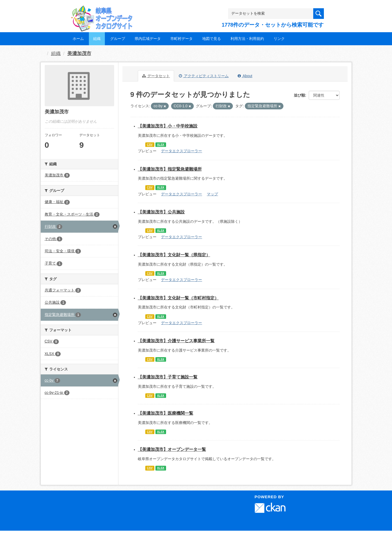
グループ (118, 39)
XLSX (161, 145)
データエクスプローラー (181, 151)
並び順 (299, 95)
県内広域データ (148, 39)
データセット (156, 76)
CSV (150, 145)
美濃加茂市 (79, 53)
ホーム (78, 39)
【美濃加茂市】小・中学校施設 (168, 126)
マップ (212, 194)
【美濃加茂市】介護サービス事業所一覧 (176, 341)
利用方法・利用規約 (247, 39)
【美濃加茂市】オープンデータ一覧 (172, 449)
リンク (279, 39)
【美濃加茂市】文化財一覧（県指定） (174, 255)
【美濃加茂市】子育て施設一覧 (168, 377)
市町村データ (181, 39)
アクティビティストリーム (204, 76)
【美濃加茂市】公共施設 (161, 212)
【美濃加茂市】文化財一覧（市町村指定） (178, 298)
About (245, 76)
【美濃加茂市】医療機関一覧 (166, 413)
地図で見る (212, 39)
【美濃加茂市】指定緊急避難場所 (170, 169)
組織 (97, 39)
